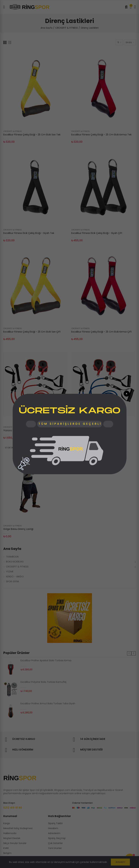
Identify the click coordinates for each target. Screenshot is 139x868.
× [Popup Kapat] (127, 394)
